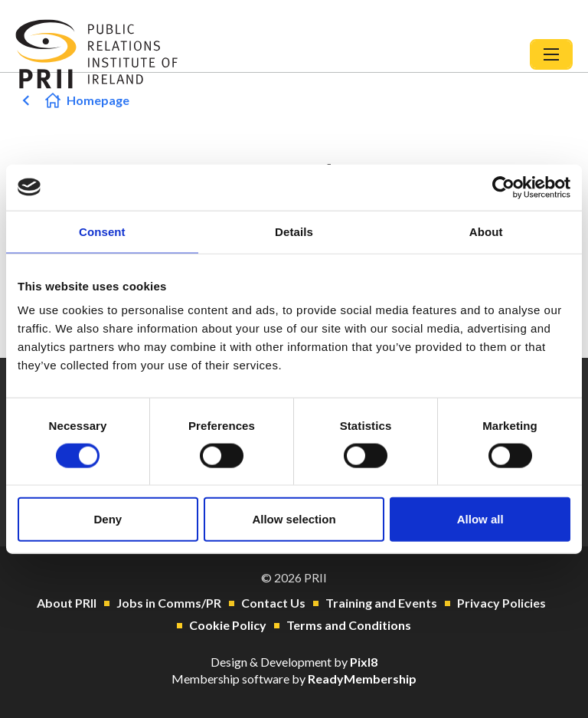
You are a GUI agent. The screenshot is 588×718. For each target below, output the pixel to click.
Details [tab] (294, 231)
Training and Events (381, 603)
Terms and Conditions (349, 625)
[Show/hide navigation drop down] (551, 54)
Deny (108, 519)
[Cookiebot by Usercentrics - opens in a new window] (503, 187)
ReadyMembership (362, 679)
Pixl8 (364, 662)
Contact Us (273, 603)
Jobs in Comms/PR (169, 603)
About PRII (67, 603)
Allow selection (294, 519)
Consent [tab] (102, 231)
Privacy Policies (501, 603)
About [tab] (486, 231)
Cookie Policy (228, 625)
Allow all (480, 519)
